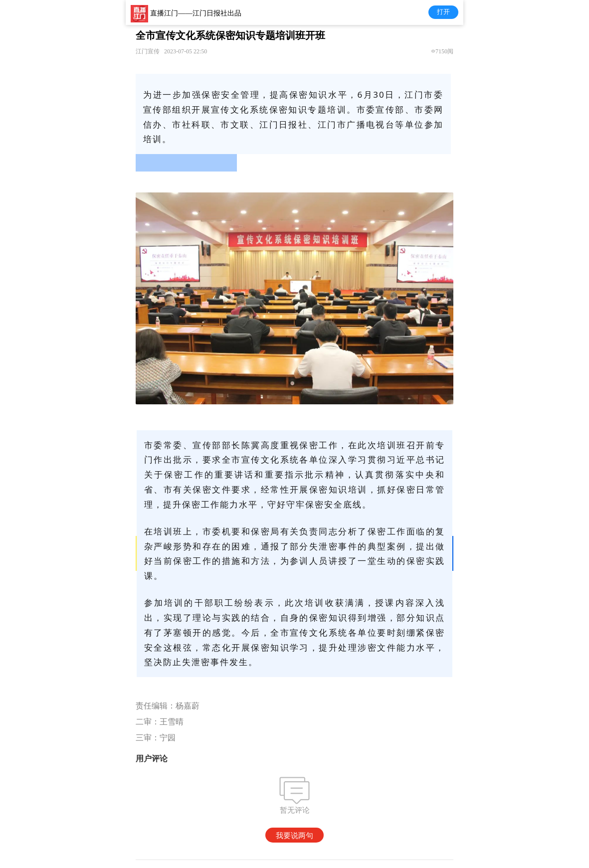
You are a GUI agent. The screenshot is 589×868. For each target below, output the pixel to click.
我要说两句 (294, 835)
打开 (443, 12)
